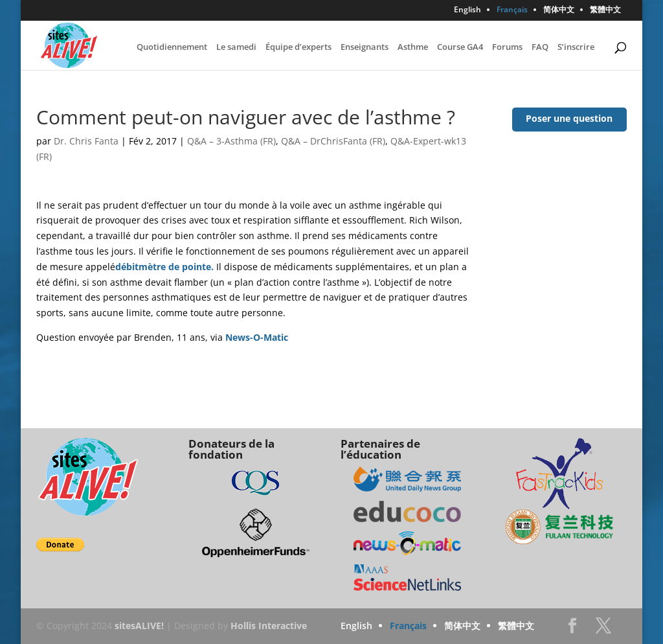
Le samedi (236, 47)
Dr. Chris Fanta (86, 141)
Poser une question (569, 118)
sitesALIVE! (139, 626)
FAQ (540, 47)
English (467, 10)
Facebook (572, 629)
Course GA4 (460, 47)
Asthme (413, 47)
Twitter (603, 629)
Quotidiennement (172, 47)
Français (512, 10)
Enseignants (365, 47)
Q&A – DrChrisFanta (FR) (333, 141)
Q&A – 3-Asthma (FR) (231, 141)
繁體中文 (605, 10)
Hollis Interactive (269, 626)
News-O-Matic (257, 337)
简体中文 (559, 10)
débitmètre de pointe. (164, 267)
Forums (507, 47)
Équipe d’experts (298, 47)
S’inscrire (576, 47)
